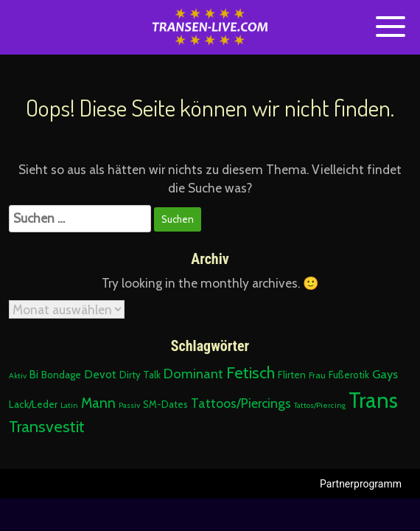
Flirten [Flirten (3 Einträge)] (292, 375)
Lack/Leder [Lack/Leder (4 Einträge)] (33, 404)
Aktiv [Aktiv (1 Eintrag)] (18, 376)
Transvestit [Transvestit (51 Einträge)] (47, 426)
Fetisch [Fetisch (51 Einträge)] (251, 372)
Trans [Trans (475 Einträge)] (373, 400)
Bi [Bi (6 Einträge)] (34, 375)
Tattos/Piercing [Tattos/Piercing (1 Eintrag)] (320, 405)
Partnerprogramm (361, 484)
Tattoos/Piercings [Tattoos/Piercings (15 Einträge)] (241, 403)
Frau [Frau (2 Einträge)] (317, 375)
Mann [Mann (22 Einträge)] (98, 403)
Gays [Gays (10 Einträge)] (385, 374)
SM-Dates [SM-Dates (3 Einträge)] (165, 404)
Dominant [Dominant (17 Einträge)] (193, 374)
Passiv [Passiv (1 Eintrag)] (129, 405)
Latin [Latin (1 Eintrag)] (69, 405)
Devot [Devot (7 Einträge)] (100, 374)
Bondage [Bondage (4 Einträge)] (61, 375)
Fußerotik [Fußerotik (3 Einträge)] (349, 375)
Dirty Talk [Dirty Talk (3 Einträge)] (140, 375)
